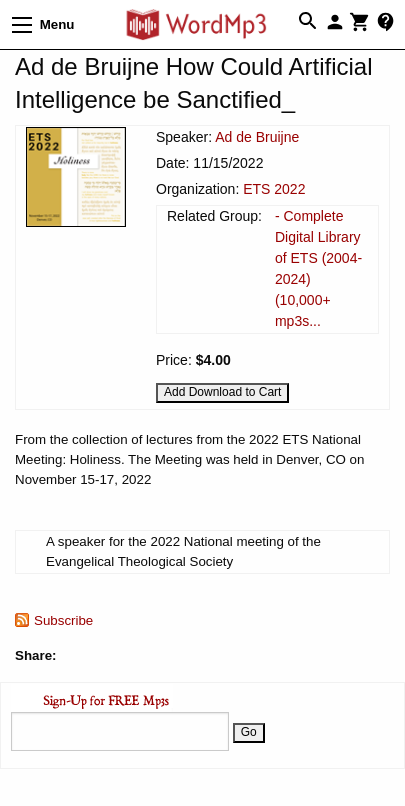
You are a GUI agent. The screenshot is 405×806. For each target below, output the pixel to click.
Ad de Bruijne (257, 137)
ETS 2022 (274, 189)
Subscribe (63, 620)
